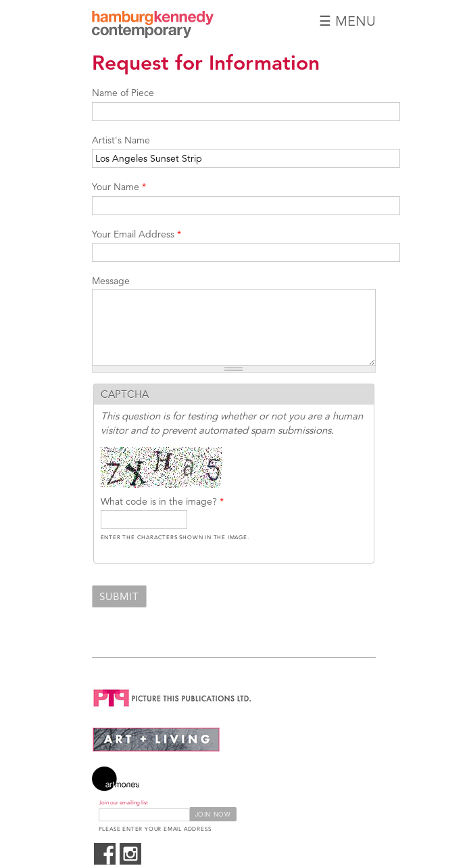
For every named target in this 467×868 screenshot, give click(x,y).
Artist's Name (121, 140)
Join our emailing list (123, 803)
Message (111, 281)
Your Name (119, 187)
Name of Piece (123, 93)
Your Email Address (137, 234)
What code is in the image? (162, 501)
